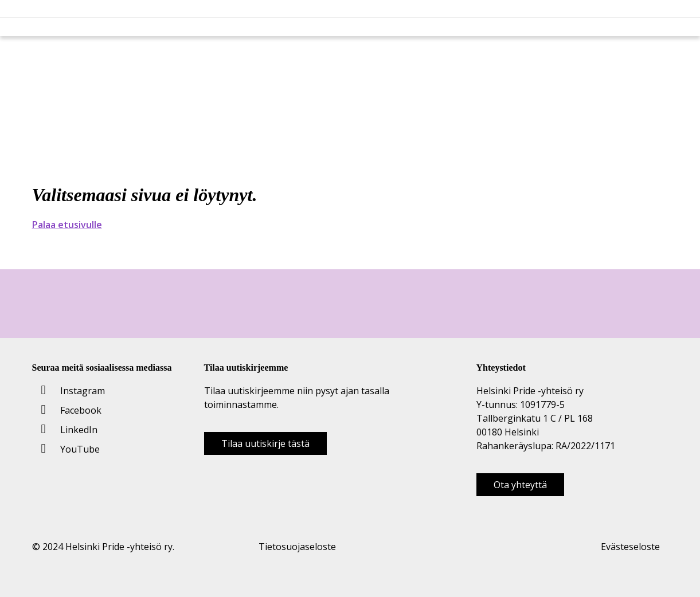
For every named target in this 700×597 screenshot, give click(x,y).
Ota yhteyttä (520, 485)
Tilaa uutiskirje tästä (265, 443)
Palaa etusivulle (67, 225)
